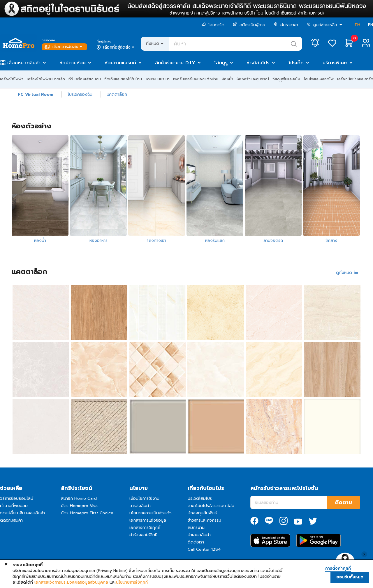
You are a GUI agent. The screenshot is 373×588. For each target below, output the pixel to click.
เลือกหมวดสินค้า (24, 63)
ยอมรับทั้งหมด (350, 577)
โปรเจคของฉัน (80, 94)
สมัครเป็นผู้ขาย (249, 25)
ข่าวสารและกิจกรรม (204, 520)
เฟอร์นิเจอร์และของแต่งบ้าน (196, 79)
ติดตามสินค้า (11, 520)
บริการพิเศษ (335, 63)
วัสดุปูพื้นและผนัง (286, 79)
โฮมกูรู (221, 63)
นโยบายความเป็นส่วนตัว (151, 513)
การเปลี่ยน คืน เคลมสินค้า (22, 513)
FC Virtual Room (36, 94)
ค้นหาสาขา (286, 25)
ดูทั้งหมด (347, 273)
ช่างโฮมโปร (258, 63)
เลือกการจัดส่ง (64, 47)
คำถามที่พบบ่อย (14, 506)
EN (371, 25)
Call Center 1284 (204, 549)
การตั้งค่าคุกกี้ (338, 568)
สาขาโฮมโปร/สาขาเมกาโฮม (211, 506)
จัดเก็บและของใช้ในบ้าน (123, 79)
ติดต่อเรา (196, 542)
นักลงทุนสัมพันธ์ (202, 513)
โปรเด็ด (296, 63)
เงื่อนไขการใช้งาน (144, 498)
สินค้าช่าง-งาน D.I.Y (175, 63)
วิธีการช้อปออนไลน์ (17, 498)
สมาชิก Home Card (79, 498)
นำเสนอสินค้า (199, 535)
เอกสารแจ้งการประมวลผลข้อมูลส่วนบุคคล (71, 582)
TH (357, 25)
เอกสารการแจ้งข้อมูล (148, 520)
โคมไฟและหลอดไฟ (319, 79)
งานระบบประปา (158, 79)
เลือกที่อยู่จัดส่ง (116, 47)
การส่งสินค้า (140, 506)
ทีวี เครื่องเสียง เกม (85, 79)
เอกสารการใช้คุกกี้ (145, 528)
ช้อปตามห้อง (73, 63)
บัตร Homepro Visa (79, 506)
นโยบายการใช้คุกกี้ (132, 582)
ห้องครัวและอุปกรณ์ (253, 79)
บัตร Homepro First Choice (87, 513)
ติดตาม (343, 502)
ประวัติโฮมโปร (200, 498)
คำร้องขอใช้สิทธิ (143, 535)
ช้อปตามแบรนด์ (120, 63)
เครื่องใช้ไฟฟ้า (12, 79)
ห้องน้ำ (227, 79)
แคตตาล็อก (117, 94)
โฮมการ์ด (213, 25)
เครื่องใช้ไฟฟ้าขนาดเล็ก (46, 79)
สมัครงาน (196, 528)
